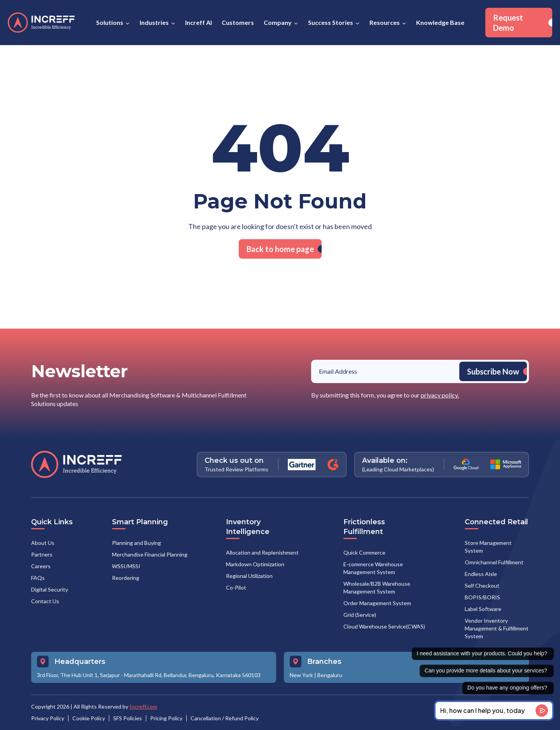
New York (301, 675)
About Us (43, 543)
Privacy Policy (48, 718)
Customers (238, 22)
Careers (41, 566)
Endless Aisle (481, 574)
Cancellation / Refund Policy (225, 718)
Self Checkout (482, 586)
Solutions (110, 22)
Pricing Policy (166, 718)
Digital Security (50, 589)
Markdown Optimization (255, 564)
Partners (42, 554)
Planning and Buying (136, 543)
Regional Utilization (249, 576)
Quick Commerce (364, 552)
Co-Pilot (236, 587)
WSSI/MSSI (126, 566)
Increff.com (143, 706)
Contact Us (45, 601)
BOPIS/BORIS (482, 597)
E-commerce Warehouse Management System (373, 568)
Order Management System (377, 603)
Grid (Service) (360, 615)
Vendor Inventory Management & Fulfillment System (497, 628)
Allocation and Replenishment (262, 552)
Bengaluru (330, 675)
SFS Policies (128, 718)
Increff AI (199, 22)
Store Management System (488, 547)
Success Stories (331, 22)
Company (278, 22)
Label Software (483, 609)
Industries (154, 22)
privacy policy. (440, 395)
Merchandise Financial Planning (150, 554)
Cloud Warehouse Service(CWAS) (384, 626)
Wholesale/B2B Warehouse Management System (377, 587)
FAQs (38, 578)
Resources (385, 22)
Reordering (126, 578)
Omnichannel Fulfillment (494, 562)
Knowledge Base (440, 22)
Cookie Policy (89, 718)
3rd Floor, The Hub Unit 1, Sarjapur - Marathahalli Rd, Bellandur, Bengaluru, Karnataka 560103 (149, 675)
